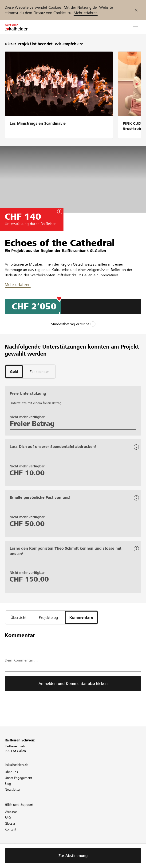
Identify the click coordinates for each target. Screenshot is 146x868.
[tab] (14, 372)
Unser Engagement (18, 778)
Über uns (11, 772)
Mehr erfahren (86, 13)
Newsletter (13, 789)
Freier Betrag (32, 424)
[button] (135, 27)
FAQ (8, 818)
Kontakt (10, 829)
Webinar (11, 812)
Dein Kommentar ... (21, 660)
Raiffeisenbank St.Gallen (84, 251)
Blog (8, 784)
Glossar (10, 823)
